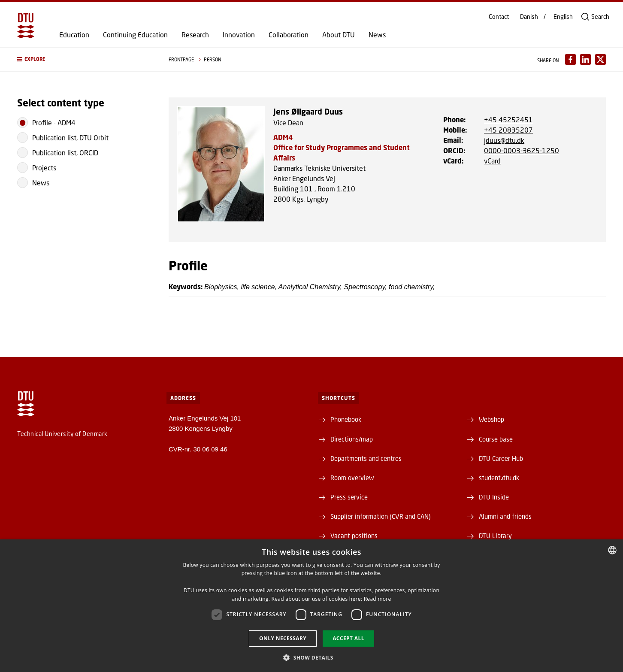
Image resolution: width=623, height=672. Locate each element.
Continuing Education (135, 35)
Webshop (491, 419)
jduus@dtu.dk (504, 140)
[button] (84, 59)
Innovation (239, 35)
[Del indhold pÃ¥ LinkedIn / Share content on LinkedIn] (585, 59)
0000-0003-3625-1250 (522, 150)
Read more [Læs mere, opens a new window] (378, 599)
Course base (496, 439)
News (377, 35)
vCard (492, 161)
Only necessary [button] (283, 638)
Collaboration (289, 35)
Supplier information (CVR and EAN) (381, 516)
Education (74, 35)
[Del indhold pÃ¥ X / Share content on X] (600, 59)
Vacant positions (354, 536)
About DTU (339, 35)
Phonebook (346, 419)
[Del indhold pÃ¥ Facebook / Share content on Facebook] (570, 59)
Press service (349, 497)
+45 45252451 (508, 120)
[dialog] (311, 606)
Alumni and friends (505, 516)
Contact (499, 17)
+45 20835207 (508, 130)
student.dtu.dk (499, 478)
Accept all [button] (348, 638)
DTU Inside (494, 497)
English (563, 17)
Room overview (352, 478)
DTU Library (495, 536)
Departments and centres (366, 458)
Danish (529, 17)
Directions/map (352, 439)
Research (195, 35)
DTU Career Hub (501, 458)
